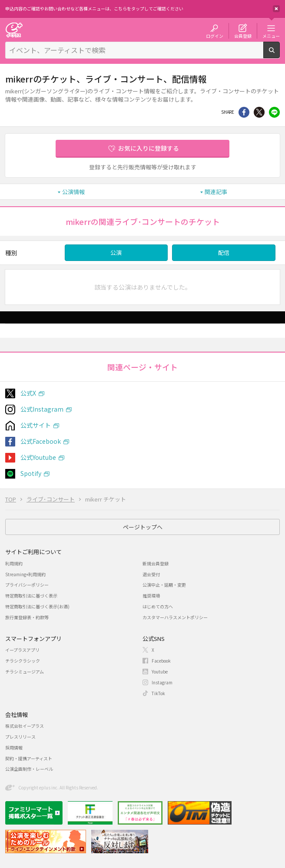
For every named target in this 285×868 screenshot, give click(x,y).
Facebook (161, 661)
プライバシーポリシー (27, 585)
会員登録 (243, 36)
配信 (224, 252)
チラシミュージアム (25, 672)
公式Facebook (41, 441)
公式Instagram (42, 409)
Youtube (160, 672)
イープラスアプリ (22, 650)
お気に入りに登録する (149, 148)
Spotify (31, 473)
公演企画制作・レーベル (29, 769)
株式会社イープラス (25, 726)
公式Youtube (38, 457)
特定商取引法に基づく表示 (31, 596)
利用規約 (14, 563)
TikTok (158, 693)
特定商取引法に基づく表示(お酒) (37, 606)
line (274, 112)
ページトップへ (143, 527)
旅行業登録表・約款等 (27, 617)
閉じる (276, 9)
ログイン (215, 36)
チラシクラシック (23, 661)
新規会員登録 (156, 563)
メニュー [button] (271, 36)
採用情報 (14, 748)
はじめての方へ (158, 606)
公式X (28, 393)
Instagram (162, 682)
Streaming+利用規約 (25, 574)
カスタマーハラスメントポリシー (175, 617)
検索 (280, 55)
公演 (116, 252)
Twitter (259, 112)
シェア (244, 112)
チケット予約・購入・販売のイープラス (14, 30)
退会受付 (151, 574)
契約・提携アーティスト (29, 758)
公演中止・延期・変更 (164, 585)
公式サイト (36, 425)
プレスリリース (20, 737)
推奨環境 (151, 596)
